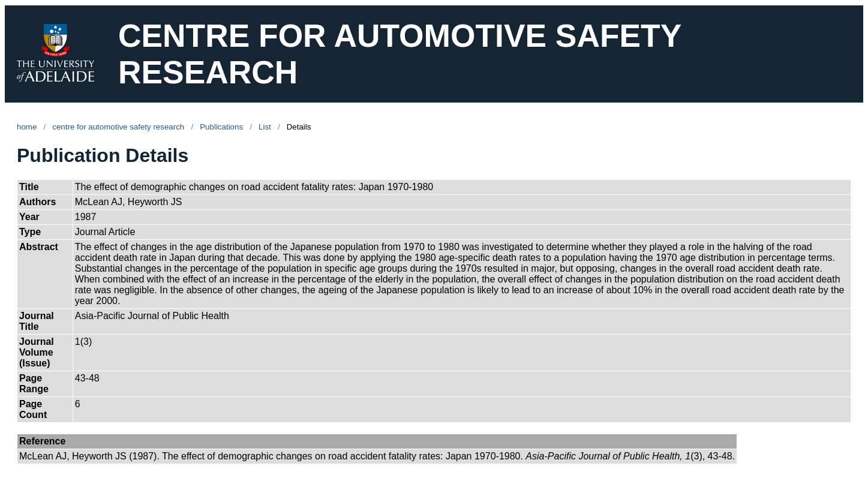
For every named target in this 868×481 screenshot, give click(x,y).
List (265, 127)
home (27, 127)
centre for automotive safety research (118, 127)
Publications (221, 127)
